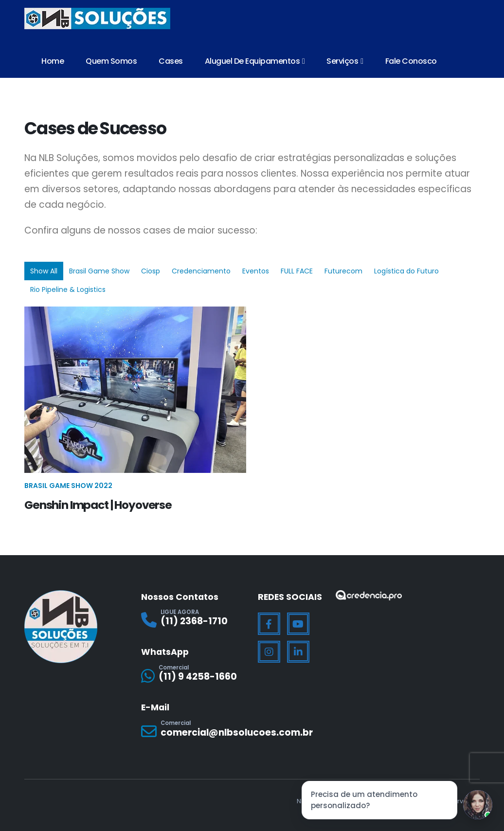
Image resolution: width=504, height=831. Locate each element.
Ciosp (151, 271)
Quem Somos (111, 61)
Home (53, 61)
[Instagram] (269, 652)
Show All (44, 271)
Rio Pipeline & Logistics (68, 289)
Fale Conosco (411, 61)
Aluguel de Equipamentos (252, 61)
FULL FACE (297, 271)
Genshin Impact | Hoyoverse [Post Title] (98, 505)
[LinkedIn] (298, 652)
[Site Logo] (97, 18)
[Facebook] (269, 624)
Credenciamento (201, 271)
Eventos (256, 271)
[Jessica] (478, 805)
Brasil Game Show (99, 271)
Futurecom (343, 271)
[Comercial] (194, 676)
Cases (171, 61)
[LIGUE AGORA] (194, 620)
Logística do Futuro (406, 271)
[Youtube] (298, 624)
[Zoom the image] (369, 596)
